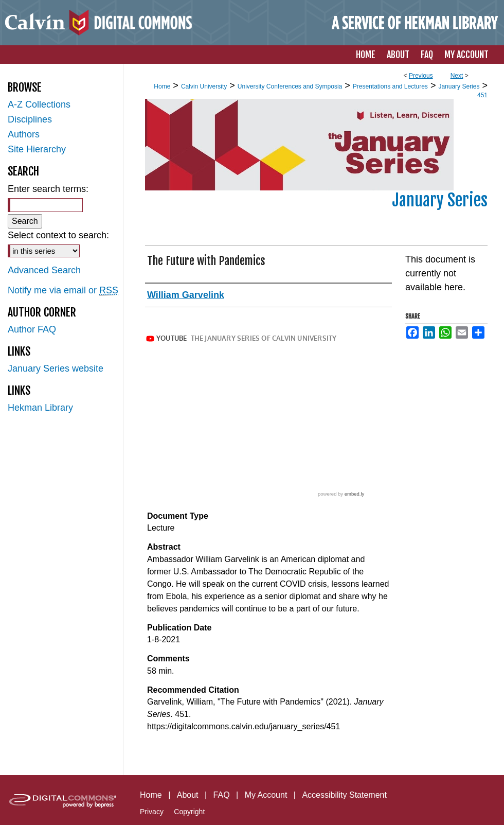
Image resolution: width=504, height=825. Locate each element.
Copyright (189, 812)
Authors (24, 134)
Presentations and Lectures (390, 86)
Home (162, 86)
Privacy (152, 812)
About (188, 795)
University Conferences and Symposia (290, 86)
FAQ (222, 795)
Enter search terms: (48, 189)
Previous (421, 76)
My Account (266, 795)
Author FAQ (32, 329)
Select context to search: (58, 235)
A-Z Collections (39, 104)
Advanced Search (44, 270)
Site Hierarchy (37, 149)
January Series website (56, 368)
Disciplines (30, 119)
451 (482, 95)
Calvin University (204, 86)
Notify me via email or (63, 291)
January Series (459, 86)
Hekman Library (40, 408)
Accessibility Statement (344, 795)
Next (457, 76)
